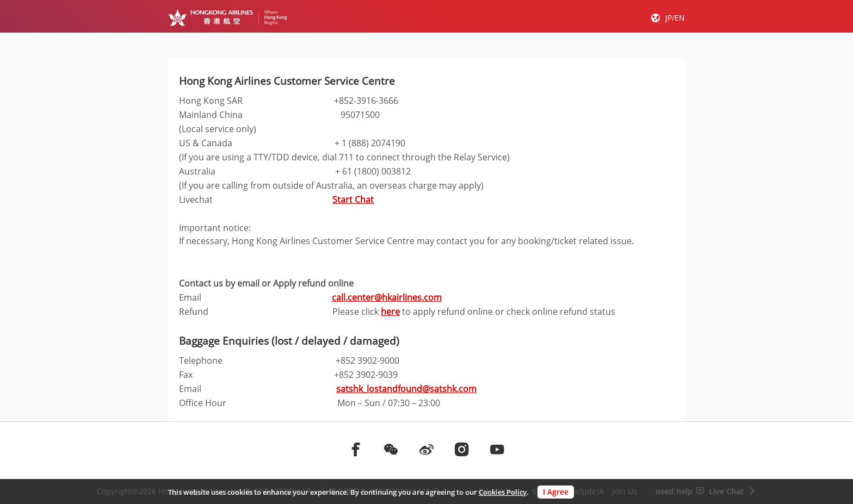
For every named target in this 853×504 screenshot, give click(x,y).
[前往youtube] (497, 449)
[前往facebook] (356, 449)
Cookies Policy (503, 492)
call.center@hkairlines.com (387, 297)
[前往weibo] (426, 449)
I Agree (556, 492)
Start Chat (353, 200)
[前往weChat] (391, 449)
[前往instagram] (462, 449)
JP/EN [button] (675, 18)
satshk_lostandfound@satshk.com (406, 389)
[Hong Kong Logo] (228, 17)
